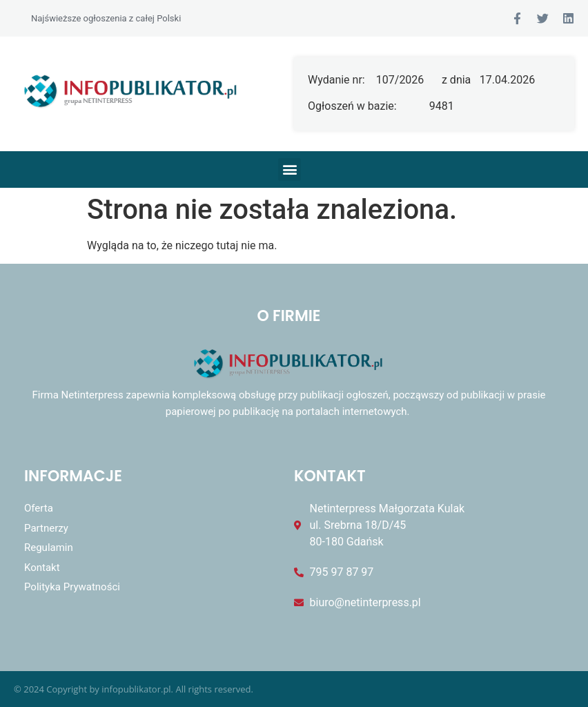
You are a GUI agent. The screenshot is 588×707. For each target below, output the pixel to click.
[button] (290, 170)
